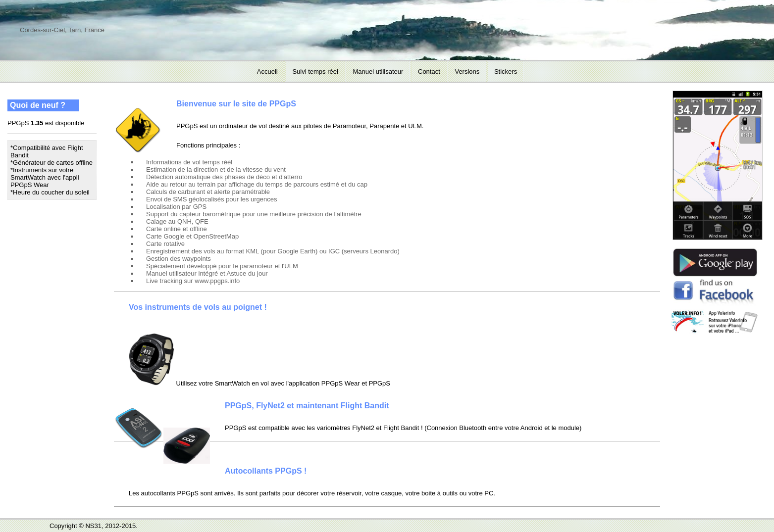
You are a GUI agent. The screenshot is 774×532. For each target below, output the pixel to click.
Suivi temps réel (315, 72)
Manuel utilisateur (378, 72)
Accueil (267, 72)
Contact (429, 72)
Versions (467, 72)
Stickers (506, 72)
